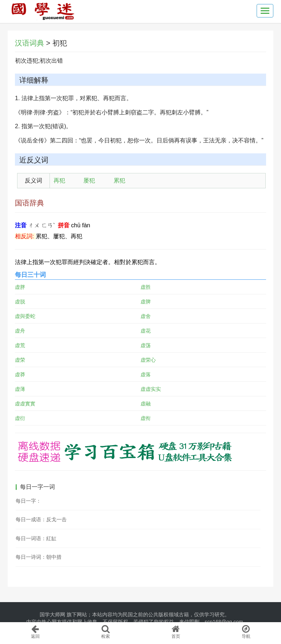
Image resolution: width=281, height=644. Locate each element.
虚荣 (20, 360)
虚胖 (20, 287)
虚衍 (20, 418)
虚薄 (20, 389)
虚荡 (146, 345)
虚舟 (20, 331)
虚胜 (146, 287)
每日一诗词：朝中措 (39, 557)
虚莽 (20, 374)
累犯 (119, 180)
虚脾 (146, 302)
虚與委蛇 (25, 316)
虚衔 (146, 418)
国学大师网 (52, 614)
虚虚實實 (25, 404)
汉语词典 (29, 43)
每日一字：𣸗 (28, 501)
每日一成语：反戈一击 (41, 519)
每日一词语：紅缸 (36, 538)
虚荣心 (148, 360)
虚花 (146, 331)
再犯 (59, 180)
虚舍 (146, 316)
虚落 (146, 374)
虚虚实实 (151, 389)
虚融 (146, 404)
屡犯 (89, 180)
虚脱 (20, 302)
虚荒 (20, 345)
